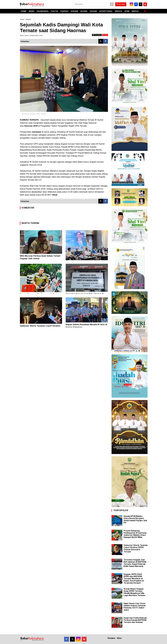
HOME (24, 11)
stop (105, 35)
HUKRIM (74, 11)
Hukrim (29, 19)
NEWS (32, 11)
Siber (119, 638)
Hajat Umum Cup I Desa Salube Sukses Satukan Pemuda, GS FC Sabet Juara (135, 607)
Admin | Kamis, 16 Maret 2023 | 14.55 (31, 36)
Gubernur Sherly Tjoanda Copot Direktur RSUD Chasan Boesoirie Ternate (135, 549)
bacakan (97, 35)
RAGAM (93, 11)
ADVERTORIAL (106, 11)
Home (22, 19)
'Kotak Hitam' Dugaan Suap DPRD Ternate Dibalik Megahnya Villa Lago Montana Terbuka (134, 592)
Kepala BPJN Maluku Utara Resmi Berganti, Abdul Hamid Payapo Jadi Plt (135, 519)
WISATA (118, 11)
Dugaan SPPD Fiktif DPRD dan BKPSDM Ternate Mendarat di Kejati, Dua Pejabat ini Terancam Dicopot (134, 579)
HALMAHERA (43, 11)
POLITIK (54, 11)
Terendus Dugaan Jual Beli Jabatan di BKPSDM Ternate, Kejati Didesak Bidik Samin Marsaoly (135, 563)
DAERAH (64, 11)
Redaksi (111, 638)
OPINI (127, 11)
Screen (121, 4)
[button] (145, 10)
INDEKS (135, 11)
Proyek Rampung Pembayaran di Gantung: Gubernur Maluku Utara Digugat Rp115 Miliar (135, 534)
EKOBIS (84, 11)
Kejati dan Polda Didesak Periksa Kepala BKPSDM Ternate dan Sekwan (135, 620)
